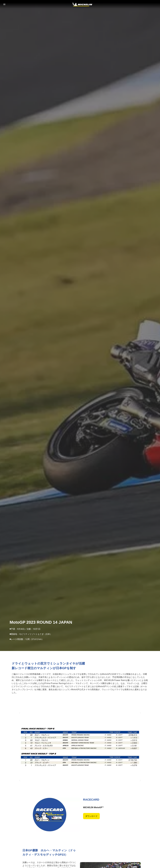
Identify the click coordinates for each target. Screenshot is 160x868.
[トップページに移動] (82, 4)
